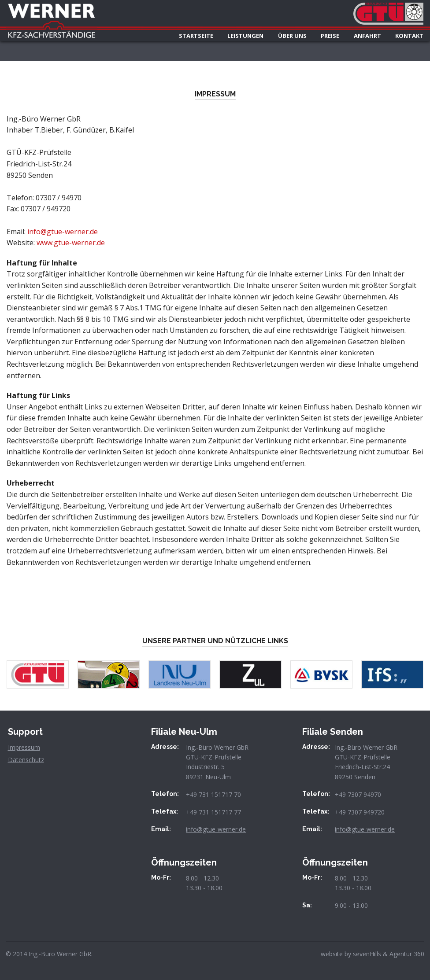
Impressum (24, 747)
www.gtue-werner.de (71, 243)
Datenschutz (26, 760)
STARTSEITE (196, 36)
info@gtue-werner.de (63, 232)
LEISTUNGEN (245, 36)
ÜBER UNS (292, 36)
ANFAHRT (367, 36)
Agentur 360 (407, 954)
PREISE (330, 36)
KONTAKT (409, 36)
